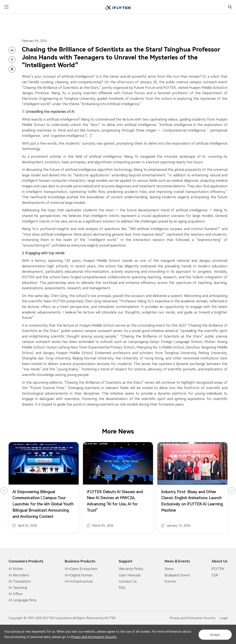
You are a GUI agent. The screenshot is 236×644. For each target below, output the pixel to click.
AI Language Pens (23, 600)
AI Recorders (19, 575)
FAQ (122, 588)
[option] (44, 487)
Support (126, 561)
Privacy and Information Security (104, 637)
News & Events (177, 561)
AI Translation (20, 581)
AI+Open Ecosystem (81, 569)
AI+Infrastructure (79, 581)
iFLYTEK (218, 569)
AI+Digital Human (79, 575)
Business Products (80, 561)
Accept (214, 635)
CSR (215, 575)
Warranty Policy (131, 569)
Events (170, 581)
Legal (224, 618)
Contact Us (128, 581)
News (169, 569)
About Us (219, 561)
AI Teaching (18, 588)
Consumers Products (26, 561)
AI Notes (16, 569)
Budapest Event (177, 575)
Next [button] (232, 491)
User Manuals (130, 575)
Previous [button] (4, 491)
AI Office (15, 594)
